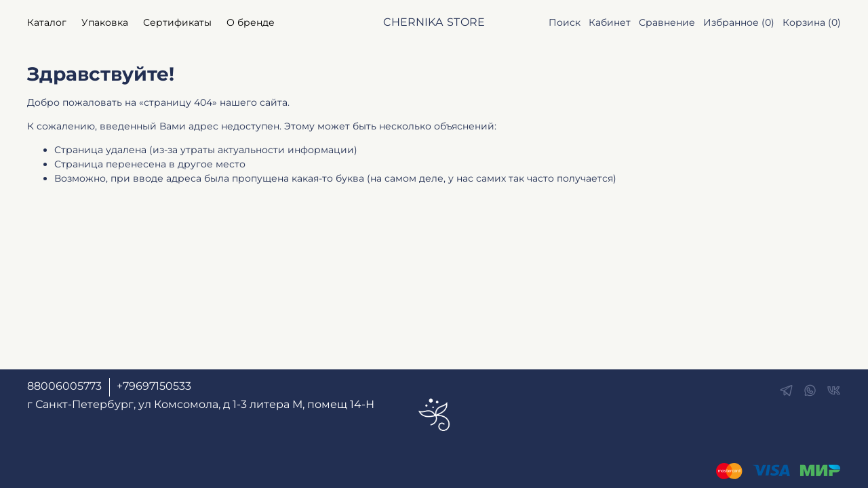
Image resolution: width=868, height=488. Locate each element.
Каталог (47, 22)
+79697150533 (154, 386)
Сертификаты (177, 22)
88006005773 (64, 386)
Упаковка (105, 22)
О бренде (251, 22)
